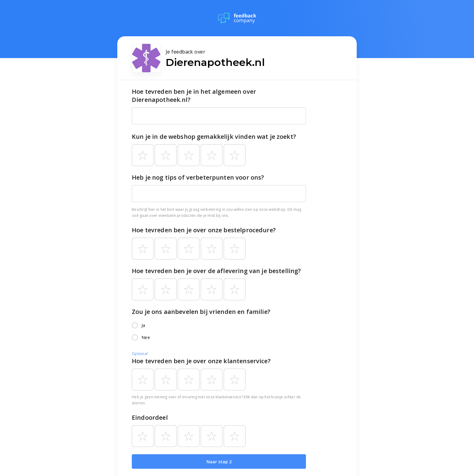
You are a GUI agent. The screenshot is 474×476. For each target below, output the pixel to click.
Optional (140, 354)
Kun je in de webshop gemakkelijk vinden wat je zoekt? (214, 137)
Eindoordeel (150, 417)
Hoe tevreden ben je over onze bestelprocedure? (204, 230)
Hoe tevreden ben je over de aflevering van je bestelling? (216, 271)
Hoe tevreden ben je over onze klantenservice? (201, 361)
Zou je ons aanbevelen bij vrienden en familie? (201, 312)
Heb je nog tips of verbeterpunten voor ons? (198, 177)
